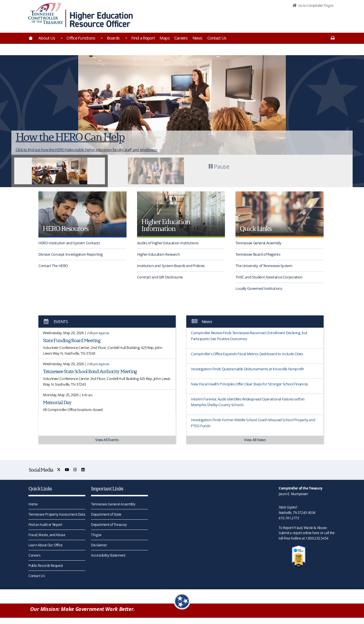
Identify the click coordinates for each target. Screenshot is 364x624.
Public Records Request (46, 565)
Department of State (106, 514)
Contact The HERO (53, 266)
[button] (218, 171)
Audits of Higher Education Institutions (168, 243)
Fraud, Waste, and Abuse (47, 534)
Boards (113, 38)
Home (33, 504)
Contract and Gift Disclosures (160, 277)
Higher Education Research (159, 254)
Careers (181, 38)
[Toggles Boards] (126, 39)
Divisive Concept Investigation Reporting (71, 254)
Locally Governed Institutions (259, 288)
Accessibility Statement (108, 555)
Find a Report (143, 38)
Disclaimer (99, 545)
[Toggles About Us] (61, 39)
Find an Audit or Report (45, 524)
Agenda (104, 333)
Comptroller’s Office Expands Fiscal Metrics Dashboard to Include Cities (247, 354)
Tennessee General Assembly (258, 243)
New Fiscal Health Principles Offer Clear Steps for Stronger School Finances (249, 384)
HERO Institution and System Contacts (69, 243)
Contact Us (217, 38)
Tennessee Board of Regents (258, 254)
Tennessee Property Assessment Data (57, 514)
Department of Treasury (109, 524)
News (197, 38)
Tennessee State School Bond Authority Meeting (90, 371)
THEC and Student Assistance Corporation (269, 277)
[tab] (60, 171)
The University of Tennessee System (264, 266)
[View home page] (46, 15)
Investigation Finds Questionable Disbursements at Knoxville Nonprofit (247, 369)
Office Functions (81, 38)
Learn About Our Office (45, 545)
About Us (47, 38)
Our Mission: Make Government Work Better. (82, 610)
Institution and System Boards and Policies (171, 266)
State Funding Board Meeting (72, 340)
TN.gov (96, 534)
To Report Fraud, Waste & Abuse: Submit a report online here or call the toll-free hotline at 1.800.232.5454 (307, 533)
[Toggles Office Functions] (101, 39)
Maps (165, 38)
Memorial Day (57, 402)
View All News (255, 440)
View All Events (107, 440)
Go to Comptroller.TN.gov (312, 7)
